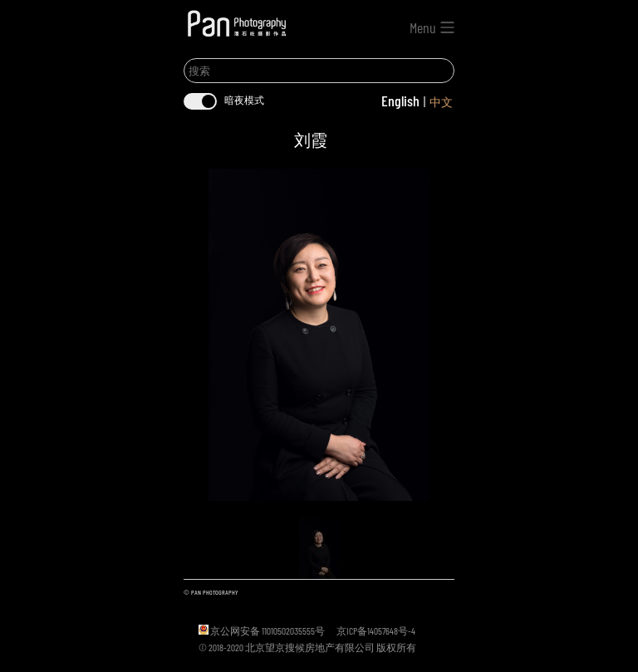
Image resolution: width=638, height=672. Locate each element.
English (400, 101)
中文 (441, 102)
